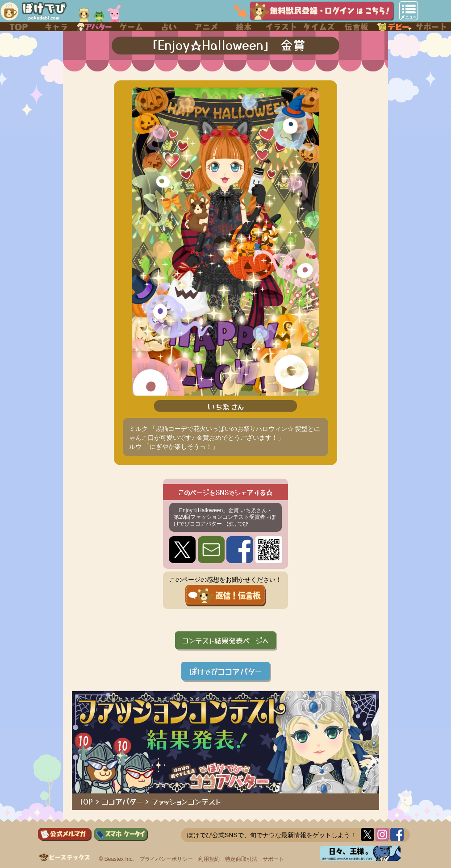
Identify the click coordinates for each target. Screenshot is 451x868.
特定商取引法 (241, 859)
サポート (273, 859)
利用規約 (209, 859)
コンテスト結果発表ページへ (225, 640)
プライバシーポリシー (166, 859)
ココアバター (122, 801)
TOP (86, 801)
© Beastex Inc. (117, 859)
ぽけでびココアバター (225, 671)
